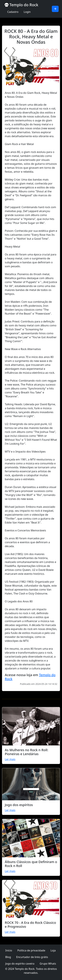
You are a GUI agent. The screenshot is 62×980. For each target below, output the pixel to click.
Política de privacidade (31, 950)
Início (9, 950)
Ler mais (10, 759)
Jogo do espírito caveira (20, 964)
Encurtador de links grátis (32, 957)
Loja (53, 950)
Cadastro (13, 12)
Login (27, 12)
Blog (8, 957)
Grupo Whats (48, 964)
